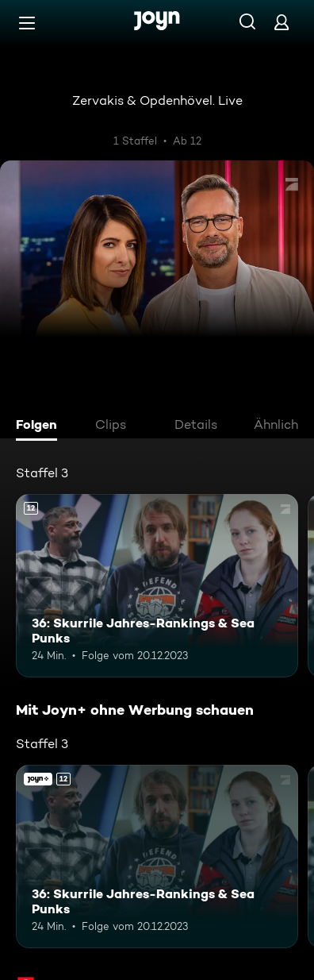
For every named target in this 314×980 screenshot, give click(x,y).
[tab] (40, 426)
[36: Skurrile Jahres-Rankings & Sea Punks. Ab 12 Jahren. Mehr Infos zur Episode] (157, 586)
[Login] (281, 22)
